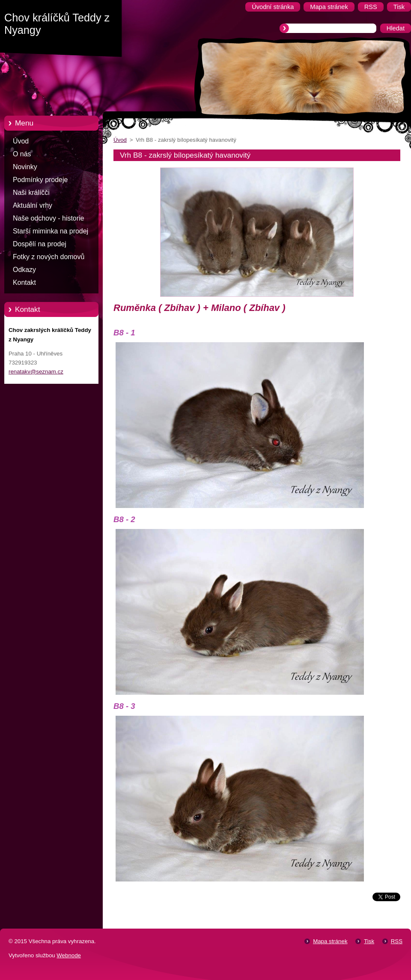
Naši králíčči (31, 193)
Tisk (369, 941)
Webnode (69, 955)
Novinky (25, 167)
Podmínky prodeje (40, 180)
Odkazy (24, 270)
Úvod (21, 141)
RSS (397, 941)
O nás (22, 154)
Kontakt (24, 282)
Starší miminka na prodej (51, 231)
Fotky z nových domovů (49, 257)
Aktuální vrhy (33, 205)
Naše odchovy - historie (48, 218)
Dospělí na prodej (40, 244)
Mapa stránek (330, 941)
